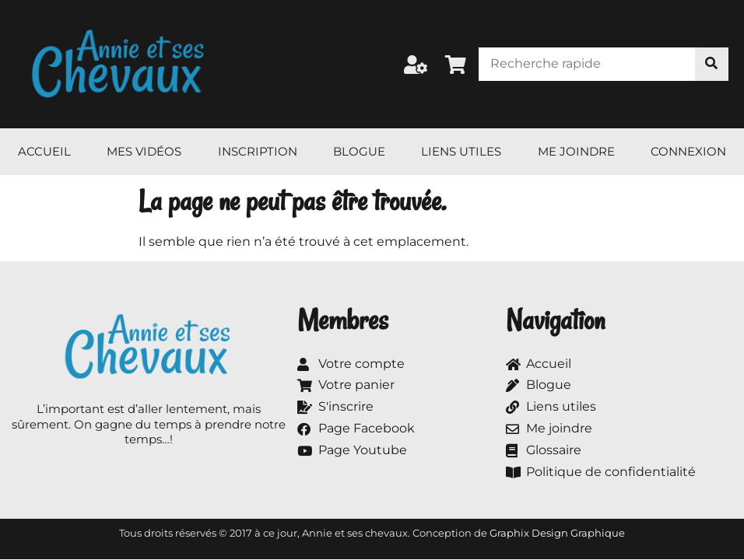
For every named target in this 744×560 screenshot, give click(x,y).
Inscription (258, 151)
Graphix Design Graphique (557, 533)
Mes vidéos (144, 151)
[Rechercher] (712, 64)
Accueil (44, 151)
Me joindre (576, 151)
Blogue (359, 151)
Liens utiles (461, 151)
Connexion (688, 151)
